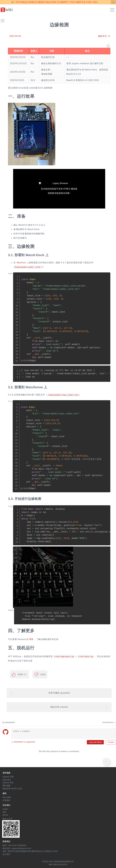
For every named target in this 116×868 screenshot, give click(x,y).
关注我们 (6, 805)
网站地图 (6, 786)
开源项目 (6, 800)
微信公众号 (7, 819)
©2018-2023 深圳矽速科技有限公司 (58, 862)
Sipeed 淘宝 (8, 783)
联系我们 (6, 841)
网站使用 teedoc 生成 (12, 789)
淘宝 (5, 812)
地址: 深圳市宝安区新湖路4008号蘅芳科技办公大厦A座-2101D (30, 851)
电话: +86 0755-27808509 (14, 845)
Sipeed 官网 (8, 777)
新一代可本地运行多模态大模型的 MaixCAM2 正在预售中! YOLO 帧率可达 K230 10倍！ (55, 2)
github (5, 815)
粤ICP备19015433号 (58, 864)
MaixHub (21, 263)
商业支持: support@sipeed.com (17, 848)
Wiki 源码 (7, 797)
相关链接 (6, 773)
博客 (31, 639)
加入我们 (6, 854)
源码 (5, 793)
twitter (5, 809)
